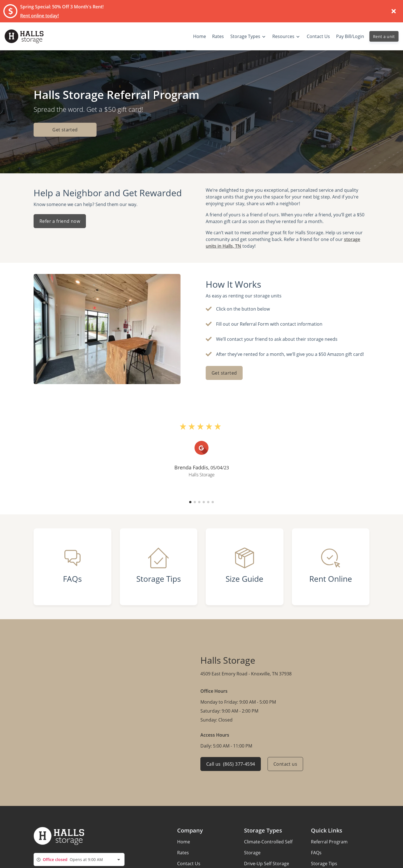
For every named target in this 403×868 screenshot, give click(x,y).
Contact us (285, 764)
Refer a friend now (60, 221)
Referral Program (329, 842)
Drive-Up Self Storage (267, 864)
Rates (183, 853)
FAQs (316, 853)
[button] (190, 502)
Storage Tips (324, 864)
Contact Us (189, 864)
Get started (65, 130)
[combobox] (79, 859)
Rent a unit (384, 36)
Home (184, 842)
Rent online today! (39, 16)
